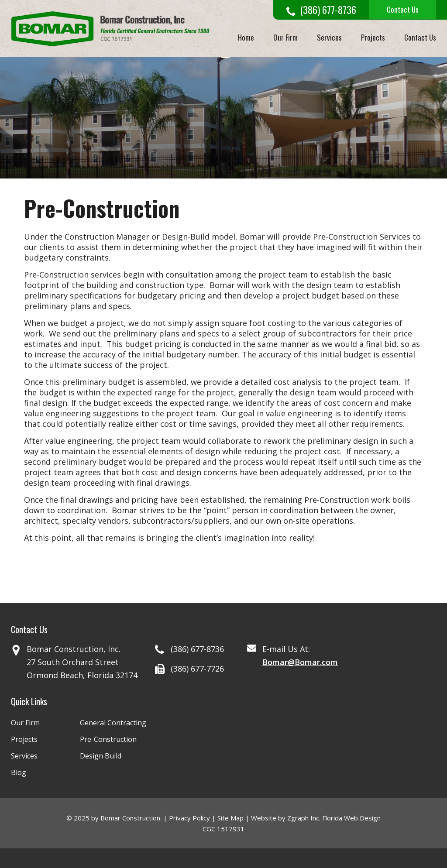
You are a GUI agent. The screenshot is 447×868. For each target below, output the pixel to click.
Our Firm (285, 37)
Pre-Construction (108, 739)
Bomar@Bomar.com (300, 662)
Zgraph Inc (303, 818)
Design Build (101, 756)
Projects (373, 37)
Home (246, 37)
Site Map (230, 818)
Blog (19, 772)
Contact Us (403, 9)
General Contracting (113, 723)
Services (329, 37)
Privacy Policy (189, 818)
